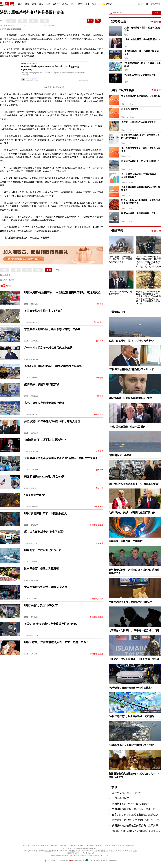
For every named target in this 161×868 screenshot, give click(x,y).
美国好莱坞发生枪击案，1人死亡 (44, 311)
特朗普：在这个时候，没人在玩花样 (131, 804)
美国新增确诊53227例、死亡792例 (44, 477)
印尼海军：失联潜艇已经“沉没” (43, 550)
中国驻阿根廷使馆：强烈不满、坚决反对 (134, 809)
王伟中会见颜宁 (120, 798)
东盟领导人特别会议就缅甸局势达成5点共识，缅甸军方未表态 (61, 458)
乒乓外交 (8, 275)
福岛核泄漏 (99, 415)
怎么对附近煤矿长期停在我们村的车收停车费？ (141, 189)
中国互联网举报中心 (77, 860)
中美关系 (100, 543)
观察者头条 (99, 507)
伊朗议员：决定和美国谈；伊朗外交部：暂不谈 (134, 659)
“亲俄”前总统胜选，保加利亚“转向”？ (142, 39)
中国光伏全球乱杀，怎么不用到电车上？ (141, 161)
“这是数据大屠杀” (35, 495)
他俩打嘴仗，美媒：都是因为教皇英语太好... (133, 513)
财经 (34, 4)
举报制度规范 (110, 846)
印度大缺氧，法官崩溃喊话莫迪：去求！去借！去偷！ (56, 642)
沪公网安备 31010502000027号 (56, 860)
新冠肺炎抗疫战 (97, 525)
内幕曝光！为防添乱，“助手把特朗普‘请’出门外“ (135, 631)
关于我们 (35, 846)
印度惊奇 (100, 304)
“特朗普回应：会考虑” (121, 455)
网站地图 (90, 846)
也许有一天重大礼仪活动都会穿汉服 (138, 122)
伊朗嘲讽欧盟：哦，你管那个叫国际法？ (142, 53)
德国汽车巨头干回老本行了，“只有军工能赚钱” (134, 484)
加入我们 (81, 846)
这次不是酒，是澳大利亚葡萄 (42, 569)
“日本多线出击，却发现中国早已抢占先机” (131, 745)
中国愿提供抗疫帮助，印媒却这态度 (46, 587)
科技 (80, 4)
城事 (87, 4)
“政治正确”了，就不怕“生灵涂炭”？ (45, 440)
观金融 (65, 4)
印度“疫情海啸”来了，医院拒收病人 (45, 513)
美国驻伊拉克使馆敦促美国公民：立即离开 (135, 826)
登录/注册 (155, 4)
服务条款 (54, 846)
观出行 (56, 4)
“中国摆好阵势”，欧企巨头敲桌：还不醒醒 (142, 65)
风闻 (27, 4)
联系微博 (72, 846)
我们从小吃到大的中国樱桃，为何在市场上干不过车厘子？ (141, 202)
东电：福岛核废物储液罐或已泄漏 (44, 403)
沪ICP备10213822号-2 (31, 851)
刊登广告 (63, 846)
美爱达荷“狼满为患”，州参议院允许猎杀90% (50, 624)
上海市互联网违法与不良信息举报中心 (101, 860)
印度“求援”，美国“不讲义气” (41, 605)
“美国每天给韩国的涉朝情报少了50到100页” (132, 369)
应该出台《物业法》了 (132, 109)
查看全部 (156, 22)
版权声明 (45, 846)
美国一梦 (100, 488)
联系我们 (26, 846)
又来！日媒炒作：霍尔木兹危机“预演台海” (142, 29)
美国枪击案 (99, 322)
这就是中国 (99, 451)
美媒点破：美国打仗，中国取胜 (126, 541)
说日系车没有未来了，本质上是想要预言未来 (141, 150)
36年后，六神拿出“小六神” (126, 793)
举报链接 (99, 846)
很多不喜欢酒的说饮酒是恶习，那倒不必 (141, 96)
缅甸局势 (100, 341)
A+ (34, 26)
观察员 (108, 4)
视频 (94, 4)
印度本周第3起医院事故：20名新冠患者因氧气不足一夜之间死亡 (62, 292)
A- (28, 26)
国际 (41, 4)
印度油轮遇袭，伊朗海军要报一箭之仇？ (141, 213)
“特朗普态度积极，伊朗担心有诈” (140, 75)
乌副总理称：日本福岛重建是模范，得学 (130, 398)
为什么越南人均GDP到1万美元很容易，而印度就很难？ (140, 176)
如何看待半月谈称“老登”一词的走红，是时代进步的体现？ (140, 137)
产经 (73, 4)
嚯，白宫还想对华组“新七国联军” (44, 532)
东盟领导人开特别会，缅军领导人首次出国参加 (52, 329)
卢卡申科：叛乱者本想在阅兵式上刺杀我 (48, 348)
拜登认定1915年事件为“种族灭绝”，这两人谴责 (52, 421)
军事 (48, 4)
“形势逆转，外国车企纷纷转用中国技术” (130, 688)
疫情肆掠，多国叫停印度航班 (42, 384)
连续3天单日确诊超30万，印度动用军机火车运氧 (53, 366)
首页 (20, 4)
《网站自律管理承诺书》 (126, 846)
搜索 (157, 13)
